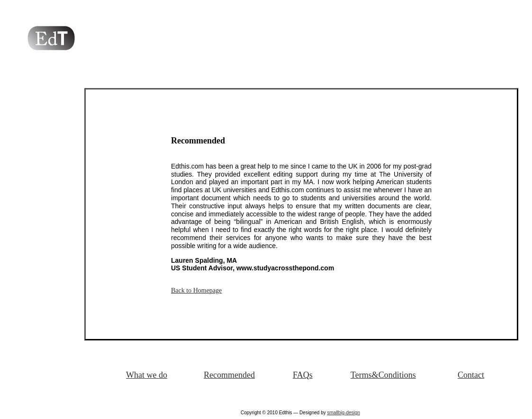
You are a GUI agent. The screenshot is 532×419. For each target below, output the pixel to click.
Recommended (229, 375)
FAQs (303, 375)
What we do (147, 375)
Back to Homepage (196, 290)
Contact (471, 375)
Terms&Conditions (383, 375)
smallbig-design (343, 413)
